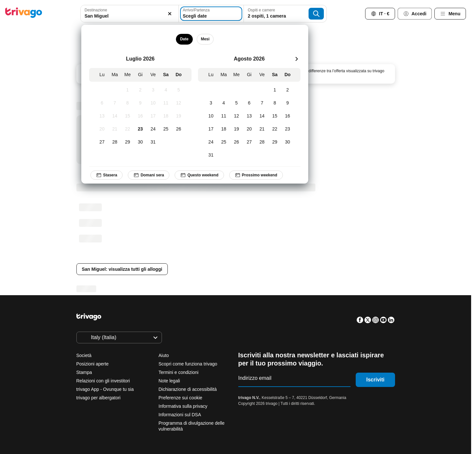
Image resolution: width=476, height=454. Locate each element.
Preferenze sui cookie (181, 398)
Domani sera (149, 175)
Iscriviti (375, 380)
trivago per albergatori (99, 398)
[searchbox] (129, 16)
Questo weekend (199, 175)
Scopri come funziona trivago (188, 364)
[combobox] (129, 14)
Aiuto (164, 355)
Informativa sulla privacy (183, 406)
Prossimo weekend (256, 175)
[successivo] (297, 59)
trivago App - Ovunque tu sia (105, 389)
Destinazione (96, 10)
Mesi (205, 39)
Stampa (84, 372)
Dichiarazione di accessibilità (188, 389)
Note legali (169, 381)
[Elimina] (170, 14)
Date (184, 39)
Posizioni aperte (93, 364)
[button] (129, 14)
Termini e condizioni (179, 372)
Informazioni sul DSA (180, 415)
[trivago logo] (24, 14)
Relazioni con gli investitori (103, 381)
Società (84, 355)
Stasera (106, 175)
